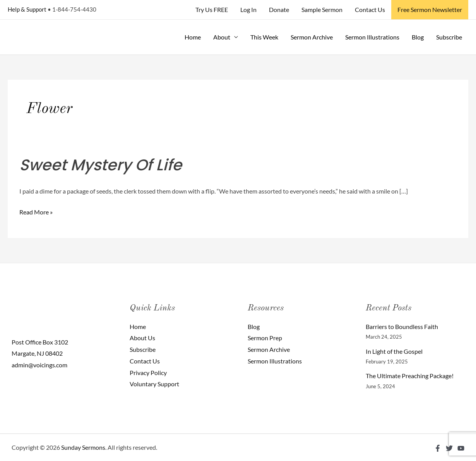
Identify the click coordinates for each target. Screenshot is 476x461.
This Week (264, 37)
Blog (418, 37)
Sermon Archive (312, 37)
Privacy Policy (148, 373)
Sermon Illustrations (372, 37)
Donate (279, 9)
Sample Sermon (322, 9)
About (222, 37)
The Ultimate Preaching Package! (410, 376)
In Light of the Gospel (394, 351)
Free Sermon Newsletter (430, 9)
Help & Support (27, 9)
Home (193, 37)
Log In (248, 9)
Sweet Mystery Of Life (101, 165)
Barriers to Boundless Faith (402, 326)
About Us (142, 338)
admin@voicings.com (39, 365)
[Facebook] (438, 448)
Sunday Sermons (83, 447)
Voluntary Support (154, 384)
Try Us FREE (212, 9)
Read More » (36, 211)
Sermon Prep (265, 338)
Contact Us (370, 9)
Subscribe (449, 37)
